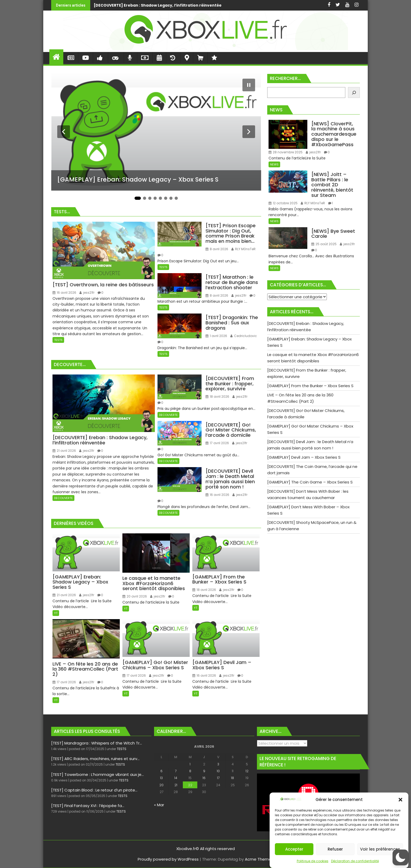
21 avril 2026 (64, 451)
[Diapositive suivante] (249, 132)
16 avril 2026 (64, 293)
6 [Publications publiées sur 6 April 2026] (161, 771)
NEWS (274, 164)
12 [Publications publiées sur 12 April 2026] (247, 771)
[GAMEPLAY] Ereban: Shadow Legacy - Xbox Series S (282, 5)
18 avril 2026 (217, 397)
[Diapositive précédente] (64, 132)
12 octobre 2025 (283, 203)
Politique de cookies (313, 861)
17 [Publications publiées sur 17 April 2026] (218, 778)
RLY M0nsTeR (243, 249)
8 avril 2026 (217, 249)
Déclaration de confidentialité (355, 861)
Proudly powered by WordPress (168, 859)
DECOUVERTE (63, 498)
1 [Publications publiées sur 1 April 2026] (190, 764)
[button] (400, 800)
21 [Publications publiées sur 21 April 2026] (176, 785)
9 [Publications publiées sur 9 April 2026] (204, 771)
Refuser (335, 849)
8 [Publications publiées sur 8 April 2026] (190, 771)
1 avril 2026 (216, 336)
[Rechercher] (354, 93)
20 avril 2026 (135, 596)
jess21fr (87, 293)
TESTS (58, 340)
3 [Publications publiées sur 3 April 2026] (218, 764)
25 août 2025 (324, 244)
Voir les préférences (380, 849)
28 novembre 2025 (286, 152)
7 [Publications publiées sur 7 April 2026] (176, 771)
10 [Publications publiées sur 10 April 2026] (218, 771)
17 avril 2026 (217, 443)
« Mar (159, 805)
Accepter (294, 849)
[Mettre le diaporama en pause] (249, 85)
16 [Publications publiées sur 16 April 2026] (204, 778)
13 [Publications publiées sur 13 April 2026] (161, 778)
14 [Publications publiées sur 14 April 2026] (176, 778)
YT (56, 613)
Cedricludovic (244, 336)
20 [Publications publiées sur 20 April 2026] (161, 785)
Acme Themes (259, 859)
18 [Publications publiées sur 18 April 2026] (233, 778)
